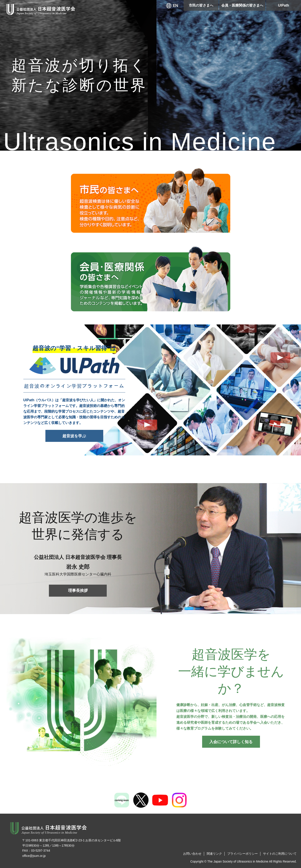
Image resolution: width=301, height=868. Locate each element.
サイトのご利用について (280, 854)
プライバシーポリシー (243, 854)
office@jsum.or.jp (34, 856)
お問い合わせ (192, 854)
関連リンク (214, 854)
